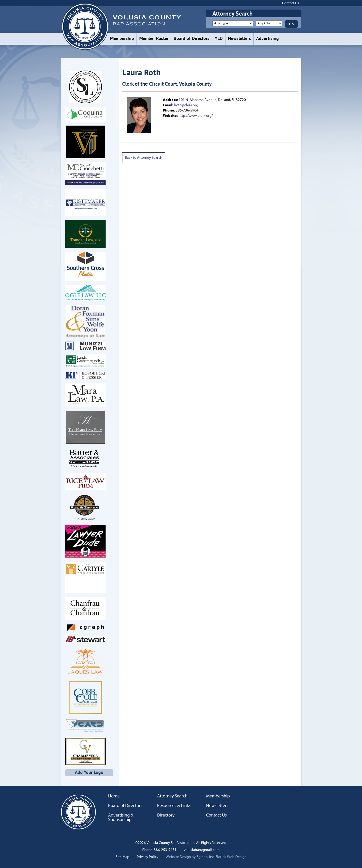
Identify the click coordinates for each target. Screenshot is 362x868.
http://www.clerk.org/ (196, 116)
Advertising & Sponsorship (121, 818)
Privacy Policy (148, 857)
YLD (219, 39)
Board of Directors (192, 39)
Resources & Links (174, 806)
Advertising (267, 39)
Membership (122, 39)
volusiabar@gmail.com (202, 850)
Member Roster (154, 39)
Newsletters (239, 39)
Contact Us (291, 3)
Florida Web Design (231, 857)
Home (114, 796)
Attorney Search (172, 796)
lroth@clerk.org (186, 105)
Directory (166, 815)
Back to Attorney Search (144, 158)
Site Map (123, 857)
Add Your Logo (89, 773)
